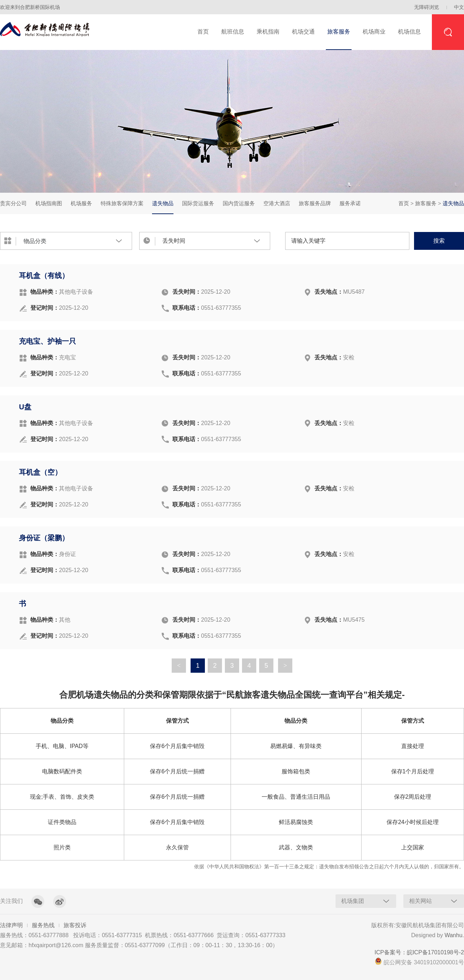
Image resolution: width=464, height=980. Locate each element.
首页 (203, 32)
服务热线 (43, 925)
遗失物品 (163, 207)
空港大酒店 (277, 203)
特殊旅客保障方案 (122, 203)
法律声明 (11, 925)
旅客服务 (339, 32)
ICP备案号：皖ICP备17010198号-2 (419, 952)
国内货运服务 (239, 203)
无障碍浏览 (427, 7)
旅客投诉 (75, 925)
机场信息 (409, 32)
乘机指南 (268, 32)
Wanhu (453, 935)
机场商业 (374, 32)
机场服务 (81, 203)
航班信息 (233, 32)
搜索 (439, 241)
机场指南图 (49, 203)
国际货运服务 (198, 203)
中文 (459, 7)
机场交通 (303, 32)
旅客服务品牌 (315, 203)
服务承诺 (350, 203)
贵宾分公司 (13, 203)
